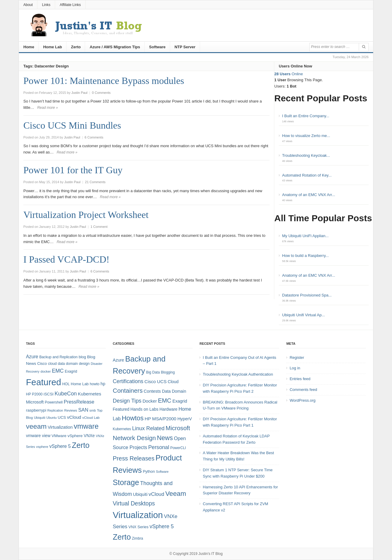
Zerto (76, 47)
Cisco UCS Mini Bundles (72, 125)
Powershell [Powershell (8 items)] (54, 402)
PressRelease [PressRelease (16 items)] (79, 402)
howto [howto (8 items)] (95, 384)
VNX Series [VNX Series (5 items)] (139, 527)
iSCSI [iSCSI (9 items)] (49, 394)
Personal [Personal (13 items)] (159, 447)
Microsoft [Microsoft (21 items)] (178, 428)
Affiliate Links (70, 5)
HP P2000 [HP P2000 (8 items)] (34, 394)
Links (46, 5)
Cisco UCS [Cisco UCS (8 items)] (155, 381)
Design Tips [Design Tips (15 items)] (127, 401)
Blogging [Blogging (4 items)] (168, 372)
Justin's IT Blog (211, 554)
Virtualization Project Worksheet (86, 215)
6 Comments (94, 137)
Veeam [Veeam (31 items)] (176, 494)
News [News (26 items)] (165, 438)
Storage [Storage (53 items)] (126, 482)
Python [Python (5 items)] (149, 471)
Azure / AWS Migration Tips (115, 47)
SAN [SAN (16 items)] (83, 410)
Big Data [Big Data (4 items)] (153, 372)
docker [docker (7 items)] (46, 371)
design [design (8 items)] (84, 364)
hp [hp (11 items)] (103, 384)
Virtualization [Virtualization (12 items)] (60, 427)
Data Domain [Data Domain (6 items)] (174, 391)
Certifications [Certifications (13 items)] (128, 381)
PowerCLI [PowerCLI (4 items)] (178, 448)
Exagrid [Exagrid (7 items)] (180, 401)
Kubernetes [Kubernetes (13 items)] (90, 394)
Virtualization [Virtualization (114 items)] (138, 515)
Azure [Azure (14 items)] (32, 357)
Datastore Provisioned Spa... (307, 295)
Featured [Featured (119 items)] (44, 382)
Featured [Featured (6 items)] (121, 409)
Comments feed (303, 390)
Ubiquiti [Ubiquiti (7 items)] (40, 418)
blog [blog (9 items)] (82, 357)
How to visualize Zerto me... (306, 136)
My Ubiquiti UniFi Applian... (305, 236)
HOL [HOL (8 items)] (66, 384)
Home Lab (53, 47)
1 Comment (99, 227)
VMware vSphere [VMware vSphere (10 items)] (67, 436)
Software (157, 47)
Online (289, 74)
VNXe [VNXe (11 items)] (89, 436)
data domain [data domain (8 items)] (68, 364)
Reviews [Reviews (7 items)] (71, 410)
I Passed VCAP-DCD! (66, 259)
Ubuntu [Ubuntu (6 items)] (52, 418)
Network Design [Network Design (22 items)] (134, 438)
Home (29, 47)
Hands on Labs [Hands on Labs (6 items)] (144, 409)
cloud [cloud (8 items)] (52, 364)
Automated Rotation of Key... (307, 175)
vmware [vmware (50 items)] (86, 426)
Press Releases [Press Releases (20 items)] (133, 458)
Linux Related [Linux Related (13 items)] (148, 428)
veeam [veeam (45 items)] (36, 426)
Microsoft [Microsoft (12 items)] (35, 402)
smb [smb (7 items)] (93, 410)
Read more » (47, 108)
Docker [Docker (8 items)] (150, 401)
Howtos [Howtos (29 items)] (133, 418)
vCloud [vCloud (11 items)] (156, 494)
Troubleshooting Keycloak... (306, 155)
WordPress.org (302, 400)
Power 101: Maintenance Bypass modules (104, 81)
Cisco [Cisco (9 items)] (42, 363)
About (28, 5)
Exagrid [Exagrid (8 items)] (71, 371)
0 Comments (101, 93)
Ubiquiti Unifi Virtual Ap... (304, 315)
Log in (295, 368)
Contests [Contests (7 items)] (152, 391)
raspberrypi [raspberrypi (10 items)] (36, 410)
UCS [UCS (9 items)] (62, 417)
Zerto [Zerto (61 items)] (122, 537)
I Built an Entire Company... (306, 116)
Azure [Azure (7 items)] (118, 360)
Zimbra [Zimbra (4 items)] (138, 538)
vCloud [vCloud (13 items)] (74, 417)
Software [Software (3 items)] (162, 472)
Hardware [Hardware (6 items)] (168, 409)
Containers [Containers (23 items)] (128, 390)
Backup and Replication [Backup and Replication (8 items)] (58, 357)
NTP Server (185, 47)
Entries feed (300, 379)
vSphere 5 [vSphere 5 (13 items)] (162, 526)
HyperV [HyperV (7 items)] (184, 419)
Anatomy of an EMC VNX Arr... (309, 195)
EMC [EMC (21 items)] (165, 401)
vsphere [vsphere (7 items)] (42, 447)
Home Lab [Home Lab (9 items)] (80, 384)
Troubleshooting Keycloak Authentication (238, 374)
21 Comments (95, 182)
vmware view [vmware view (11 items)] (38, 436)
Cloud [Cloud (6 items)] (173, 382)
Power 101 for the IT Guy (73, 170)
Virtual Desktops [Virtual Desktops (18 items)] (134, 503)
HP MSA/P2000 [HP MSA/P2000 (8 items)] (161, 419)
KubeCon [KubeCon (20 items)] (66, 394)
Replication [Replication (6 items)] (55, 410)
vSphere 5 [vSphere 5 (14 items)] (60, 446)
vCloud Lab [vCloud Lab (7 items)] (91, 418)
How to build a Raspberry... (305, 256)
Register (297, 357)
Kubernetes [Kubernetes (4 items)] (122, 429)
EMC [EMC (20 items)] (58, 371)
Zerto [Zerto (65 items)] (81, 445)
